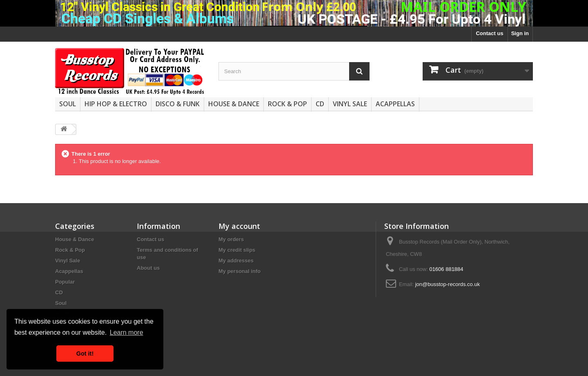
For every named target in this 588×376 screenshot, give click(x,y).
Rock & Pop (287, 104)
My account (239, 226)
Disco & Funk (178, 104)
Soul (68, 104)
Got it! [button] (85, 354)
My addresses (236, 261)
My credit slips (237, 250)
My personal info (239, 271)
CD (320, 104)
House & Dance (234, 104)
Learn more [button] (127, 332)
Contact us (489, 33)
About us (148, 268)
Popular (65, 282)
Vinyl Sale (350, 104)
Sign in (520, 33)
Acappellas (395, 104)
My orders (231, 239)
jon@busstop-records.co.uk (448, 284)
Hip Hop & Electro (116, 104)
